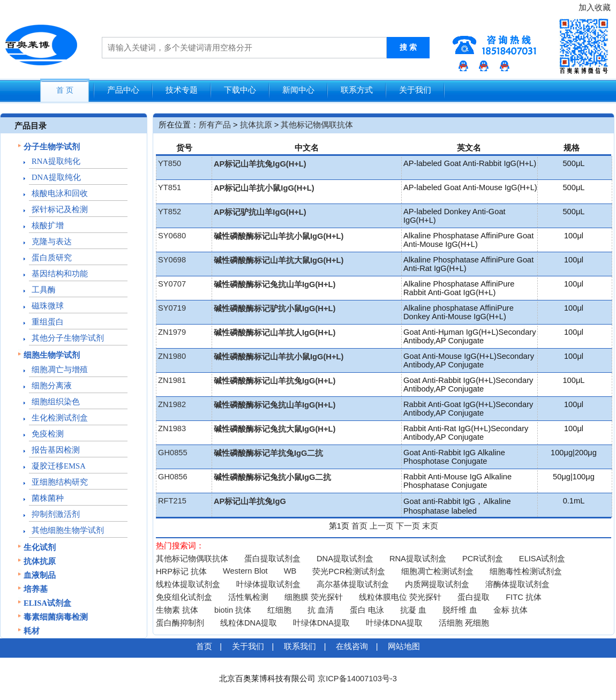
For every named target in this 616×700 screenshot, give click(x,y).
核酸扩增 (48, 225)
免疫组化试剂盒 (184, 597)
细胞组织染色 (56, 402)
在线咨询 (352, 646)
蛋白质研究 (52, 258)
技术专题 (182, 90)
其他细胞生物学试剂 (68, 530)
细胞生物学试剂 (52, 355)
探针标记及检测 (60, 209)
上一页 (382, 526)
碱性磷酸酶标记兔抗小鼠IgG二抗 (272, 477)
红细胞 (279, 610)
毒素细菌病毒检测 (56, 617)
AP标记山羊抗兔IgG (250, 501)
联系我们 (300, 646)
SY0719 (172, 308)
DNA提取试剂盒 (345, 559)
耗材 (32, 631)
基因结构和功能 (60, 274)
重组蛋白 (48, 322)
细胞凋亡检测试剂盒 (437, 571)
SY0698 (172, 260)
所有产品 (215, 125)
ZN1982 (172, 404)
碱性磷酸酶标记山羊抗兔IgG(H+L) (275, 381)
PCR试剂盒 (483, 559)
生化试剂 (40, 547)
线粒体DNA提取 (249, 623)
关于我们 (415, 90)
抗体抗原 (40, 561)
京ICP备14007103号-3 (357, 679)
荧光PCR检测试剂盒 (349, 571)
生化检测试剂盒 (60, 418)
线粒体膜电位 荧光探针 (400, 597)
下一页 (408, 526)
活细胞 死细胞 (464, 623)
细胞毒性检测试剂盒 (526, 571)
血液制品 (40, 575)
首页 (359, 526)
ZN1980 (172, 356)
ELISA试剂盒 (47, 603)
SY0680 (172, 236)
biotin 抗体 (233, 610)
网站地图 (404, 646)
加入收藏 (595, 7)
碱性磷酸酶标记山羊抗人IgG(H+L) (275, 333)
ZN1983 (172, 428)
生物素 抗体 (177, 610)
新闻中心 (298, 90)
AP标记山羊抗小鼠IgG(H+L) (264, 188)
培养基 (36, 589)
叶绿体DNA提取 (321, 623)
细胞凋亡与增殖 (60, 370)
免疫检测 (48, 434)
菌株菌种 (48, 498)
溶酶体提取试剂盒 (517, 584)
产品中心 (123, 90)
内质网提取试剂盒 (437, 584)
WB (290, 571)
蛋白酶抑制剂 (180, 623)
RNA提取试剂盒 (418, 559)
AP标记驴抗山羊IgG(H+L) (260, 212)
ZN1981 (172, 380)
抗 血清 (321, 610)
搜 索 (408, 47)
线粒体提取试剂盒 (188, 584)
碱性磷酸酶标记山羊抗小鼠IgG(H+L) (279, 236)
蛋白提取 (474, 597)
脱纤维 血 (460, 610)
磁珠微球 (48, 306)
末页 (430, 526)
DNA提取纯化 (56, 177)
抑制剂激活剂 (56, 514)
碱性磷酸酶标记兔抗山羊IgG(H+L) (275, 284)
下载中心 (240, 90)
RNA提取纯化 (56, 161)
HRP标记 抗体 (181, 571)
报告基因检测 (56, 450)
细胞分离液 (52, 386)
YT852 (170, 212)
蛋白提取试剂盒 (272, 559)
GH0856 (173, 477)
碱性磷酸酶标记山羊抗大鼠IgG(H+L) (279, 260)
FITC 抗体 (524, 597)
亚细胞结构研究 (60, 482)
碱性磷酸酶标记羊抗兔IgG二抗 (268, 453)
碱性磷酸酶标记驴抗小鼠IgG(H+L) (275, 308)
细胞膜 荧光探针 (314, 597)
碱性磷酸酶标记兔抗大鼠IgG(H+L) (275, 429)
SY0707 (172, 284)
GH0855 (173, 453)
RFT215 (172, 501)
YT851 (170, 187)
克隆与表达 (52, 242)
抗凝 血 (413, 610)
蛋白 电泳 (367, 610)
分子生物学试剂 (52, 147)
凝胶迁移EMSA (59, 466)
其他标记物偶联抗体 (317, 125)
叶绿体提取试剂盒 (268, 584)
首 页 (65, 90)
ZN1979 (172, 332)
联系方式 (357, 90)
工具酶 (44, 290)
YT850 (170, 163)
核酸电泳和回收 (60, 193)
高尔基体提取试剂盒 (353, 584)
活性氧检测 (248, 597)
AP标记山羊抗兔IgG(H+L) (260, 164)
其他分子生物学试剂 (68, 338)
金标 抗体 (510, 610)
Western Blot (245, 571)
